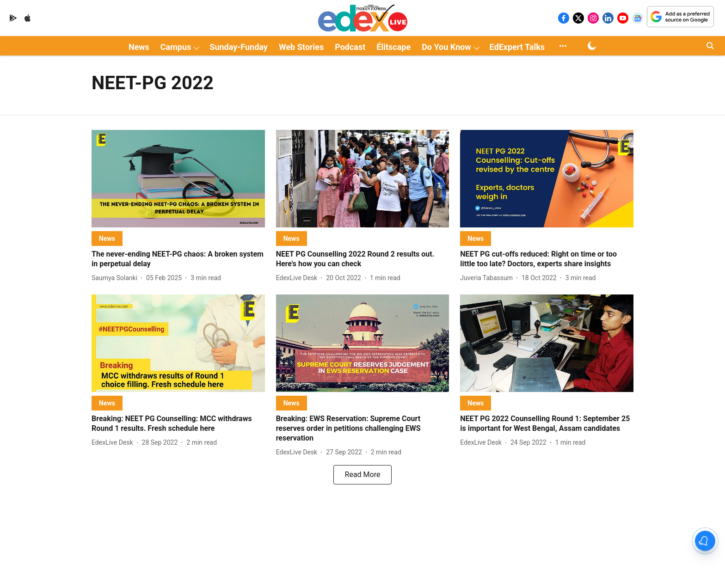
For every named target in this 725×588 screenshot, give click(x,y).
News (139, 47)
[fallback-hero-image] (178, 179)
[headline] (178, 259)
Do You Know (446, 47)
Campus (176, 47)
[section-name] (107, 238)
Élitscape (393, 47)
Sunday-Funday (239, 47)
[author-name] (116, 278)
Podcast (350, 47)
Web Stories (301, 47)
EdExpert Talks (517, 47)
